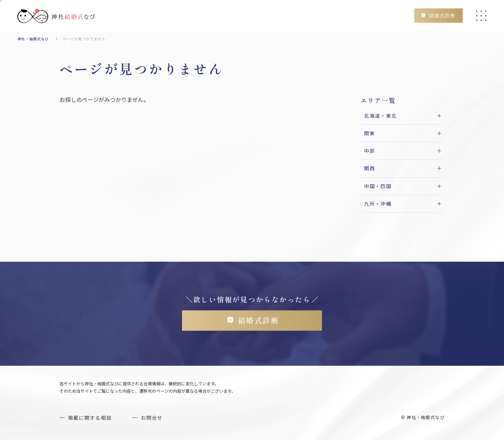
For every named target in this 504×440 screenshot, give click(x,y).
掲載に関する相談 (90, 418)
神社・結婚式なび (33, 39)
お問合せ (152, 418)
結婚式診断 (442, 15)
